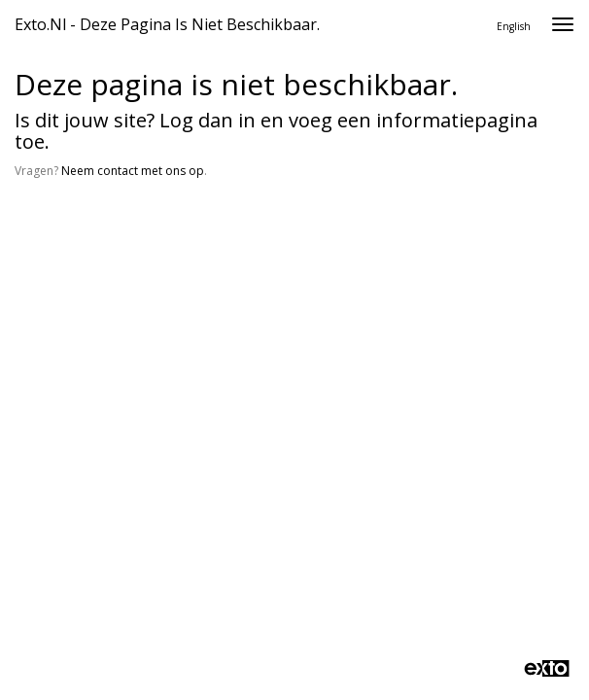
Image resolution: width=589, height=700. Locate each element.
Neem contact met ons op (133, 171)
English (514, 26)
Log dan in (208, 120)
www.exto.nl (196, 250)
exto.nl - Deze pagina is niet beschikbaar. (167, 24)
